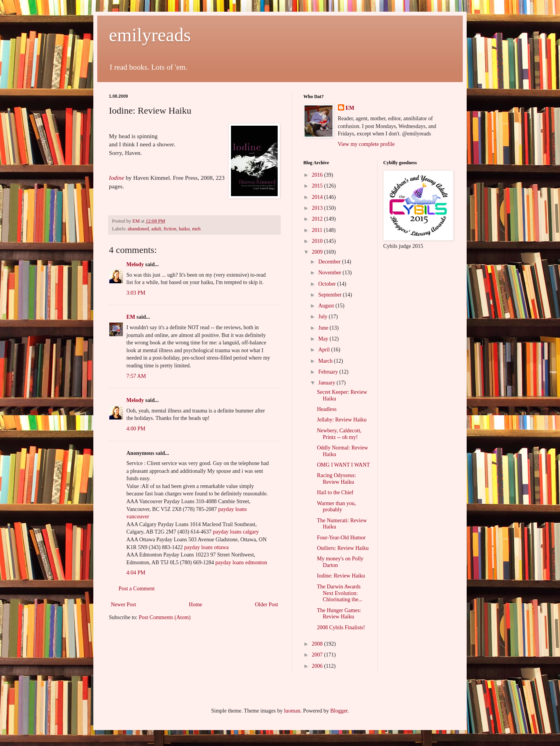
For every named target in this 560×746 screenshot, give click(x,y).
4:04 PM (136, 573)
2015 (318, 186)
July (323, 317)
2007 (318, 655)
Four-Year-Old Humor (341, 538)
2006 (318, 666)
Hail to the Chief (335, 492)
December (330, 262)
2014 (318, 197)
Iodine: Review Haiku (341, 576)
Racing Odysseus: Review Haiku (337, 479)
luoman (292, 711)
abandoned (138, 229)
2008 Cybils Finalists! (341, 628)
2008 (318, 644)
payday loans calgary (236, 532)
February (329, 372)
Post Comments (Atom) (165, 617)
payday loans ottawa (206, 547)
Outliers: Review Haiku (343, 548)
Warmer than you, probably (336, 507)
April (325, 350)
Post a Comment (137, 589)
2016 (318, 175)
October (328, 284)
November (330, 273)
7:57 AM (136, 376)
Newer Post (123, 605)
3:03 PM (136, 293)
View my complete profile (367, 144)
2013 (318, 208)
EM (131, 317)
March (326, 361)
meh (196, 229)
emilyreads (150, 35)
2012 (318, 219)
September (330, 295)
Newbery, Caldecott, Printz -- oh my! (339, 434)
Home (196, 605)
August (327, 306)
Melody (135, 264)
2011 (318, 230)
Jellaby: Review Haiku (342, 420)
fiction (170, 229)
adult (156, 229)
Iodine (116, 178)
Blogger (339, 711)
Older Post (267, 605)
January (327, 383)
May (324, 339)
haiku (184, 229)
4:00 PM (136, 429)
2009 (318, 252)
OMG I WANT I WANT (343, 465)
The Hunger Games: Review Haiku (339, 614)
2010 (318, 241)
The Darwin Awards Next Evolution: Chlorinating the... (340, 593)
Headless (327, 409)
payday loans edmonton (241, 563)
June (324, 328)
